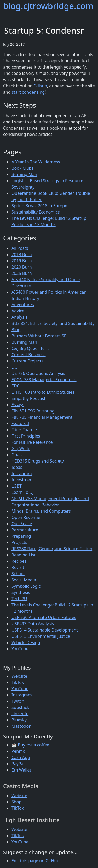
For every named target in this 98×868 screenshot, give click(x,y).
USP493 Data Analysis (33, 624)
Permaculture (25, 530)
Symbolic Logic (26, 586)
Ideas (17, 467)
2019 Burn (22, 261)
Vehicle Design (26, 642)
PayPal (18, 764)
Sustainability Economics (36, 212)
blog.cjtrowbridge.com (48, 6)
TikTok (18, 682)
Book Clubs (22, 168)
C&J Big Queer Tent (30, 348)
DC (14, 367)
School (18, 574)
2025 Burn (22, 273)
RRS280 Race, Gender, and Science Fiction (52, 549)
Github (40, 86)
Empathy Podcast (28, 398)
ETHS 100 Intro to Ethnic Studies (43, 392)
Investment (23, 480)
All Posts (20, 248)
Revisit (18, 567)
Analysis (19, 317)
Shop (16, 802)
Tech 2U (19, 599)
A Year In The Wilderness (36, 162)
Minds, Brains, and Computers (41, 511)
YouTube (20, 649)
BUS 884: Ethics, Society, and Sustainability (53, 323)
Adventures (23, 305)
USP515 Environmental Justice (41, 636)
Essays (18, 405)
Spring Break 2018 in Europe (39, 206)
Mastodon (21, 726)
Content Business (29, 355)
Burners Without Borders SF (39, 336)
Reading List (24, 555)
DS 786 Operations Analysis (38, 373)
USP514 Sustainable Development (45, 630)
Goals (17, 455)
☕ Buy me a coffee (30, 745)
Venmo (18, 751)
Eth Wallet (21, 770)
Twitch (18, 701)
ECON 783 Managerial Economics (44, 380)
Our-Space (22, 524)
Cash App (21, 757)
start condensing (28, 92)
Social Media (24, 580)
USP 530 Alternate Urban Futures (44, 617)
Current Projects (27, 361)
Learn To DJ (23, 492)
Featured (20, 423)
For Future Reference (32, 442)
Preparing (21, 536)
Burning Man (24, 174)
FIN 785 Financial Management (42, 417)
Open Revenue (26, 517)
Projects (19, 542)
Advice (18, 311)
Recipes (19, 561)
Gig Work (21, 448)
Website (19, 676)
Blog (16, 330)
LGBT (17, 486)
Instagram (22, 474)
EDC (16, 386)
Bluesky (19, 720)
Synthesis (21, 592)
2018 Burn (22, 254)
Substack (20, 707)
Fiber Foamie (24, 430)
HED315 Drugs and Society (38, 461)
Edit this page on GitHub (35, 861)
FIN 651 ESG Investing (33, 411)
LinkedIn (20, 714)
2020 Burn (22, 267)
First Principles (26, 436)
